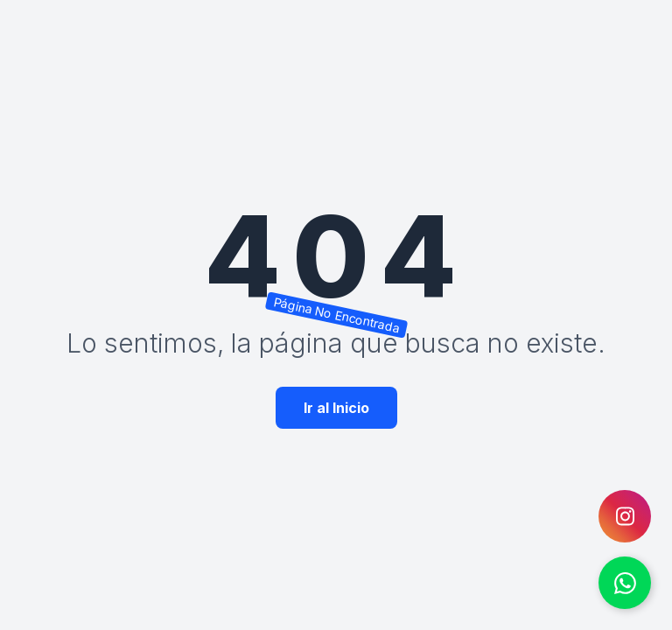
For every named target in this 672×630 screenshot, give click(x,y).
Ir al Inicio (336, 408)
